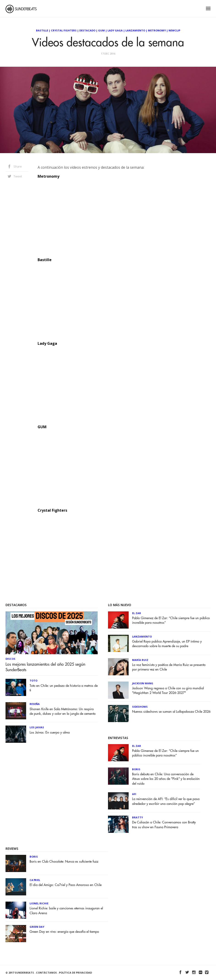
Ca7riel (35, 880)
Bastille (42, 30)
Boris (136, 769)
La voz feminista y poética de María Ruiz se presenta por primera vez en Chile (169, 667)
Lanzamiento (135, 30)
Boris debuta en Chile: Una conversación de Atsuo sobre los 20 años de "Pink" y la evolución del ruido (166, 779)
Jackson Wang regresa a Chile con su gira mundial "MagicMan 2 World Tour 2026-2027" (168, 691)
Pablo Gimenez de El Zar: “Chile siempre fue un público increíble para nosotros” (171, 620)
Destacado (87, 30)
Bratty (137, 817)
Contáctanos (46, 973)
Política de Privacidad (75, 973)
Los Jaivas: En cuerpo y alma (50, 733)
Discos (10, 659)
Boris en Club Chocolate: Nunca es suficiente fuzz (64, 862)
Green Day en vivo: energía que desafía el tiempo (64, 932)
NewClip (174, 30)
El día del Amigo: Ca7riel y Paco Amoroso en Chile (66, 885)
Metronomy (157, 30)
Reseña (35, 704)
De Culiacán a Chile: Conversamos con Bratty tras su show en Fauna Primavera (164, 825)
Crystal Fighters (64, 30)
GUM (101, 30)
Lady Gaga (115, 30)
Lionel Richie (39, 903)
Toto (33, 680)
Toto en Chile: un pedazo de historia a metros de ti (64, 688)
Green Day (37, 927)
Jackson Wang (143, 683)
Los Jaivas (37, 727)
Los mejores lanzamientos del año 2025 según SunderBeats (45, 667)
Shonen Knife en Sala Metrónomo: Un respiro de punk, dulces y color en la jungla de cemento (63, 711)
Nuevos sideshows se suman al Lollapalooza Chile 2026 (171, 712)
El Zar (137, 613)
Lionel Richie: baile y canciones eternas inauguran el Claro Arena (66, 911)
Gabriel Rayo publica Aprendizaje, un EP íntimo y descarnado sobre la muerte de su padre (167, 644)
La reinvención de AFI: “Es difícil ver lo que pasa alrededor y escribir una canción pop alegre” (166, 801)
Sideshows (140, 707)
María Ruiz (140, 660)
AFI (134, 794)
